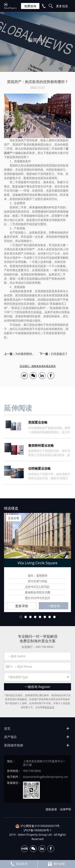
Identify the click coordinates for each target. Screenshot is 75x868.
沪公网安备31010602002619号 (40, 826)
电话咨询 (19, 864)
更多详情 (22, 606)
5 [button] (40, 617)
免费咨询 (30, 6)
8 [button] (54, 617)
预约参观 (56, 864)
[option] (37, 42)
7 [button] (50, 617)
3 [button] (30, 617)
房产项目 (10, 737)
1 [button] (21, 617)
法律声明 (65, 809)
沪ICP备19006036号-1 (38, 830)
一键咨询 (53, 606)
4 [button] (35, 617)
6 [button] (45, 617)
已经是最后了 (59, 354)
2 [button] (26, 617)
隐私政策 (50, 707)
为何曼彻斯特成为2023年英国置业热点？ (25, 354)
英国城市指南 (14, 745)
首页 (7, 728)
